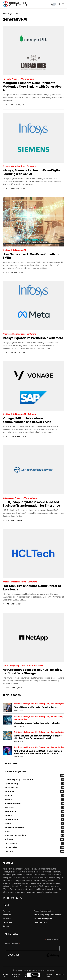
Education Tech (34, 787)
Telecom (32, 414)
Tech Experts (34, 843)
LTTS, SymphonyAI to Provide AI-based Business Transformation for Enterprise (31, 504)
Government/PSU (34, 803)
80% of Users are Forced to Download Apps (36, 707)
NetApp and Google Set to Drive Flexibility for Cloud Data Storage (32, 672)
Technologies (57, 704)
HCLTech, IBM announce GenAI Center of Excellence (32, 588)
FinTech (6, 79)
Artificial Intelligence (43, 918)
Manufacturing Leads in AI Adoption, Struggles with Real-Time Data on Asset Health (38, 737)
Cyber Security (34, 783)
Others (34, 823)
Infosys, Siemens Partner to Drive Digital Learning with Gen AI (32, 172)
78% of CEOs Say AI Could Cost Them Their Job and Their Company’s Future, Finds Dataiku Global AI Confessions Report (38, 753)
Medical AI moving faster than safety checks (37, 723)
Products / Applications (23, 79)
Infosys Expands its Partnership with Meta (33, 338)
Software (31, 166)
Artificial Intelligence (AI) (15, 250)
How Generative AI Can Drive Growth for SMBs (31, 256)
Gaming (34, 799)
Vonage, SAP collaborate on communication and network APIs (27, 420)
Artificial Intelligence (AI (15, 772)
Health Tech (57, 717)
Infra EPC (34, 815)
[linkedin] (17, 898)
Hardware (34, 807)
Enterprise (8, 498)
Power (34, 831)
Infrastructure (34, 819)
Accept (35, 975)
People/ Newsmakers (34, 827)
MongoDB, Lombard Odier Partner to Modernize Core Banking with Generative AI (32, 86)
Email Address (13, 944)
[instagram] (13, 898)
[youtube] (8, 898)
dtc (7, 105)
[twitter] (21, 898)
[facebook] (4, 898)
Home (5, 14)
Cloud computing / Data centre (18, 666)
